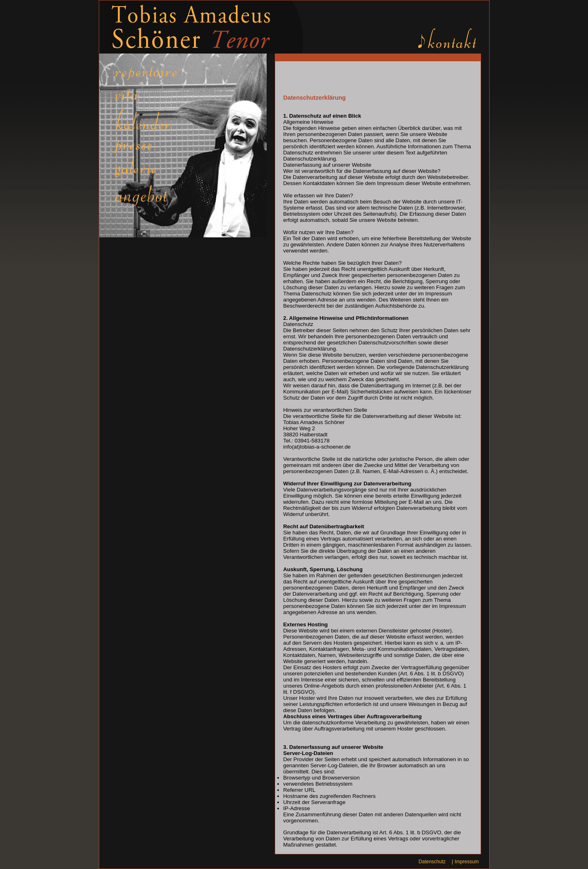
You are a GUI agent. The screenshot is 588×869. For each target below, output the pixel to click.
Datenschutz (432, 862)
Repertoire (151, 76)
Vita (151, 96)
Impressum (467, 862)
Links (151, 195)
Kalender (151, 121)
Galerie (151, 168)
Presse (151, 144)
